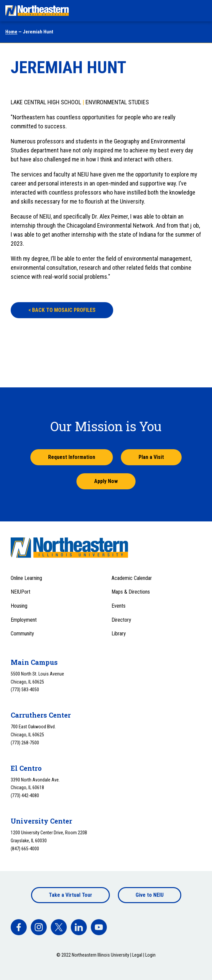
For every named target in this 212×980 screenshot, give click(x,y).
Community (22, 634)
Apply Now (106, 481)
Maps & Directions (131, 592)
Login (150, 955)
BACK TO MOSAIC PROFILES (62, 310)
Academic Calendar (132, 578)
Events (119, 606)
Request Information (72, 457)
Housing (19, 606)
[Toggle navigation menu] (201, 11)
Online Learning (26, 578)
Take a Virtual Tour (70, 895)
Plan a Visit (151, 457)
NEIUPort (21, 592)
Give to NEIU (150, 895)
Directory (121, 620)
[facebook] (19, 927)
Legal (137, 955)
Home (11, 32)
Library (119, 634)
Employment (24, 620)
